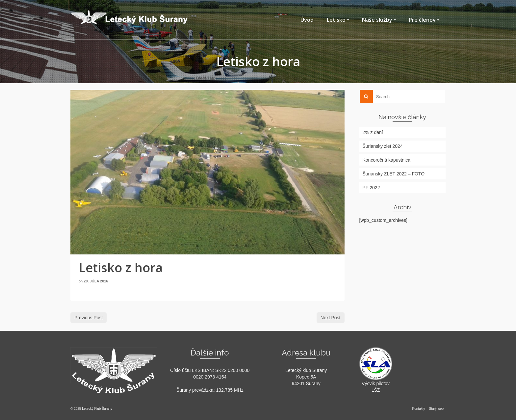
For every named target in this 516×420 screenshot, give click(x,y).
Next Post (331, 318)
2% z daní (373, 132)
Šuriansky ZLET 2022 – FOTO (394, 174)
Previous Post (89, 318)
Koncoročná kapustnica (387, 160)
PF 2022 (371, 188)
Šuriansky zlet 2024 (383, 146)
